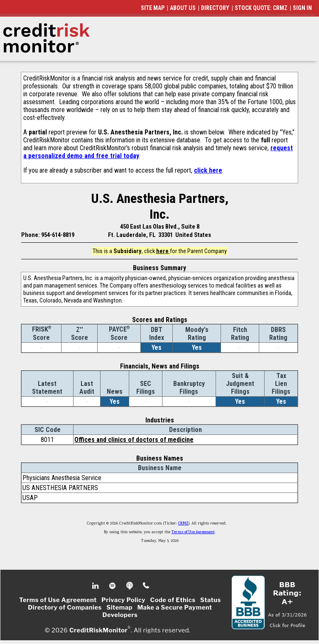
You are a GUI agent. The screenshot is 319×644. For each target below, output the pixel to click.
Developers (120, 615)
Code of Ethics (173, 600)
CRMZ (183, 524)
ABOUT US (183, 8)
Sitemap (119, 607)
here (163, 251)
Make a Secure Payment (174, 607)
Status (211, 600)
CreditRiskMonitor (98, 630)
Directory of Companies (65, 607)
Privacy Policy (123, 600)
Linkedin (96, 586)
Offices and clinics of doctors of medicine (134, 440)
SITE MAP (153, 8)
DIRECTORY (215, 8)
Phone (146, 586)
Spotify (113, 586)
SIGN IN (302, 8)
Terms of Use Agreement (193, 532)
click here (208, 170)
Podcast (130, 586)
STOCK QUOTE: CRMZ (261, 8)
